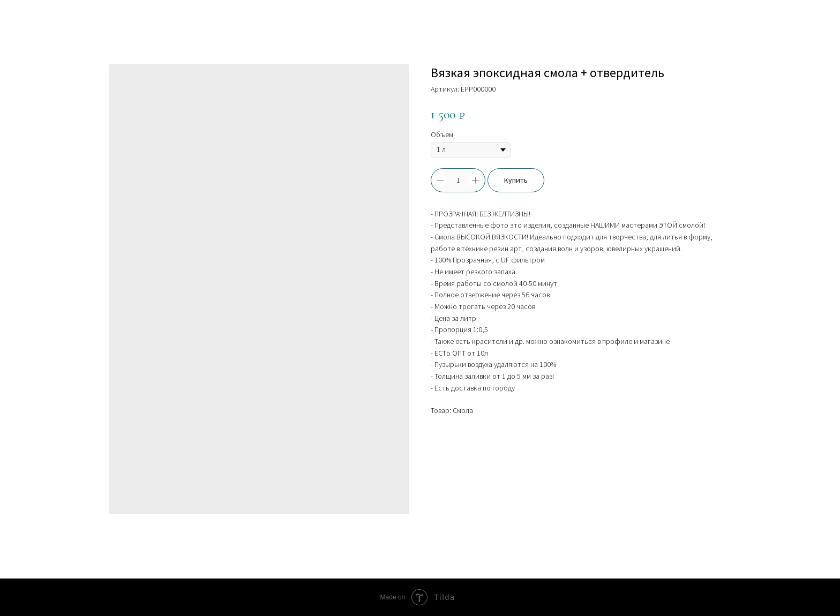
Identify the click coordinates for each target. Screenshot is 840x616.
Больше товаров (47, 16)
